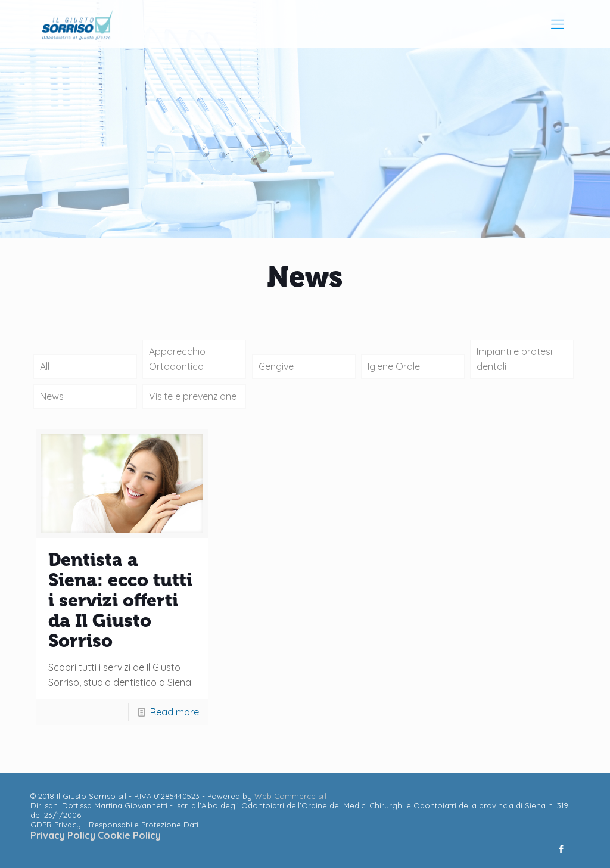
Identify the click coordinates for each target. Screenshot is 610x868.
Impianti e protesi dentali (514, 359)
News (52, 396)
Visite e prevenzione (193, 396)
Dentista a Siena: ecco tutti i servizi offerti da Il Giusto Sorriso (120, 601)
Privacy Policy (64, 835)
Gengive (276, 366)
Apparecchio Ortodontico (177, 359)
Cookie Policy (129, 835)
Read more (175, 712)
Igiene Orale (394, 366)
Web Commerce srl (290, 796)
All (45, 366)
